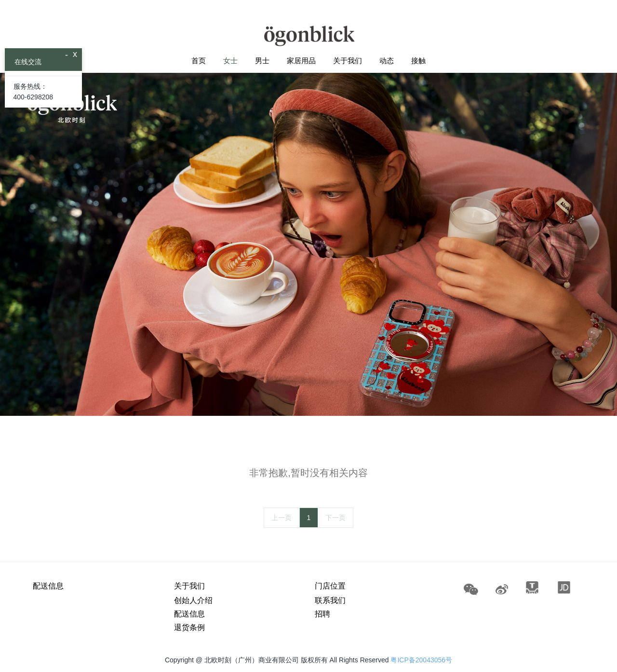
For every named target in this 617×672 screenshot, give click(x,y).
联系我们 (330, 600)
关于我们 (348, 61)
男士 (262, 61)
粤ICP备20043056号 (421, 660)
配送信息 (48, 586)
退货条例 (189, 627)
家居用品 (301, 61)
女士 (230, 61)
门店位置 (330, 586)
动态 (387, 61)
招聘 (322, 614)
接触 (418, 61)
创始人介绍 (193, 600)
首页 (199, 61)
